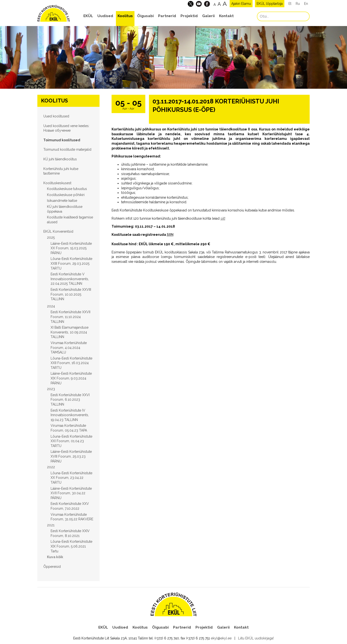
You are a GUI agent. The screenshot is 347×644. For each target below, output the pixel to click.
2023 (51, 389)
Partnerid (167, 16)
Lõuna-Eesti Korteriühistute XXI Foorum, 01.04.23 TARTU (71, 441)
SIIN (170, 235)
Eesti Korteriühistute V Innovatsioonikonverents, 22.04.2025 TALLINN (70, 279)
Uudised (105, 16)
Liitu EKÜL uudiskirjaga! (256, 638)
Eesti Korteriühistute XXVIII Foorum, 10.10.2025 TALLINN (71, 294)
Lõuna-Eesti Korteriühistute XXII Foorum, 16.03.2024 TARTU (71, 363)
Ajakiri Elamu (241, 4)
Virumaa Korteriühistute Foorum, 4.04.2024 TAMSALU (69, 348)
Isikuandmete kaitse (62, 201)
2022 (51, 467)
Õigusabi (145, 16)
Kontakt (226, 16)
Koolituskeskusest (57, 183)
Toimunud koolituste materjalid (67, 149)
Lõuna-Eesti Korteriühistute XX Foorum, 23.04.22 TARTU (71, 478)
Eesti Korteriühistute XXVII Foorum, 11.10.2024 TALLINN (70, 317)
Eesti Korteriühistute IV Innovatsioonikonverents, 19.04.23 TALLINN (70, 415)
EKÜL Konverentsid (58, 231)
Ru (298, 4)
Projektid (189, 16)
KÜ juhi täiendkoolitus (60, 159)
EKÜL (88, 16)
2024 (51, 306)
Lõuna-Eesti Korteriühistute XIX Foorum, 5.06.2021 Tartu (71, 546)
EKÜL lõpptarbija (270, 4)
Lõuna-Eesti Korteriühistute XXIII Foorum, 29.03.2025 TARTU (71, 263)
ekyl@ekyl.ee (221, 638)
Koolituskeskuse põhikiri (66, 195)
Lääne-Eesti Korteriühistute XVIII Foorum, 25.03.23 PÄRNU (71, 456)
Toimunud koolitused (62, 140)
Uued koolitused (56, 116)
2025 (51, 237)
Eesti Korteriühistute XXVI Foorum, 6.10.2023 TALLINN (70, 400)
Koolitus (125, 16)
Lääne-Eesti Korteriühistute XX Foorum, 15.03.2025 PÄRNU (71, 248)
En (306, 4)
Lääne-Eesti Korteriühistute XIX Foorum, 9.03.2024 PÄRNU (71, 378)
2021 (51, 525)
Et (290, 4)
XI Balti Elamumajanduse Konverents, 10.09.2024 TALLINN (70, 332)
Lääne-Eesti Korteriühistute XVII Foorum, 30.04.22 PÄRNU (71, 493)
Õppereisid (52, 567)
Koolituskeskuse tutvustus (67, 189)
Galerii (208, 16)
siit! (223, 218)
